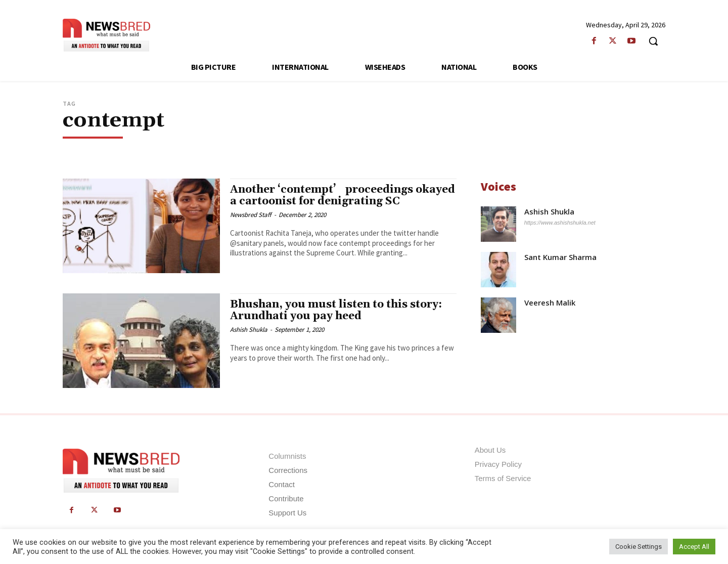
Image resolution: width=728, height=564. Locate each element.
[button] (653, 41)
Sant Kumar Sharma (560, 257)
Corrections (288, 470)
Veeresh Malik (550, 303)
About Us (490, 450)
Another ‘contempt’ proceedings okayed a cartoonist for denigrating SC (343, 196)
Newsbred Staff (251, 215)
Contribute (286, 498)
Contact (282, 484)
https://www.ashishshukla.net (560, 223)
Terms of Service (503, 478)
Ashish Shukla (249, 330)
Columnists (287, 456)
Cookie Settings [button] (639, 547)
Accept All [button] (694, 547)
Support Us (287, 513)
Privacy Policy (498, 464)
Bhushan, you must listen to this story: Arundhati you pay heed (336, 310)
